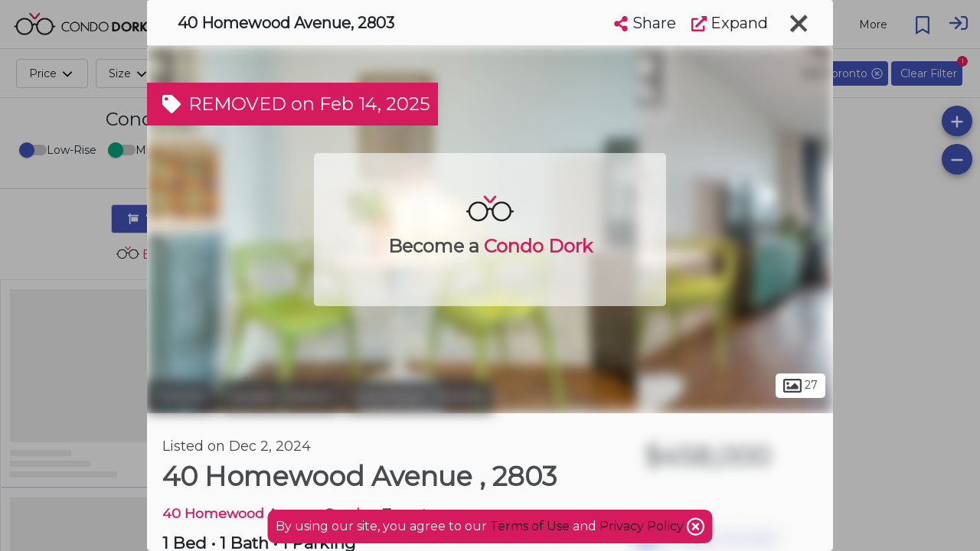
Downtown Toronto (418, 396)
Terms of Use (530, 526)
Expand (730, 23)
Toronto (181, 396)
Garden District (280, 396)
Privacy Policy (643, 526)
